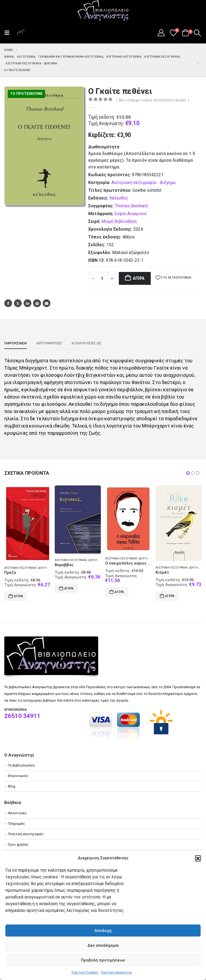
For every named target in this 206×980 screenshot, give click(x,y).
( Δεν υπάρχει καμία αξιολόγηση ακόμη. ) (153, 100)
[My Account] (161, 33)
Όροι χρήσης (18, 844)
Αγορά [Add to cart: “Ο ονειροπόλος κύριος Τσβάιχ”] (119, 592)
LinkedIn (27, 303)
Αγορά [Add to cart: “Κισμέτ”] (170, 596)
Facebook (8, 303)
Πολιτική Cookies (85, 972)
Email (47, 303)
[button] (198, 858)
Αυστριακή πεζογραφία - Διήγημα (143, 183)
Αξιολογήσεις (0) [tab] (86, 343)
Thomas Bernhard (131, 206)
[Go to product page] (27, 523)
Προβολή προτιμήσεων (103, 960)
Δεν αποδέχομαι (103, 945)
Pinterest (37, 303)
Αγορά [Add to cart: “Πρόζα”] (19, 596)
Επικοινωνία (18, 776)
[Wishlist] (173, 33)
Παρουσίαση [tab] (16, 343)
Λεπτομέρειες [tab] (49, 343)
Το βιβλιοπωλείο (22, 765)
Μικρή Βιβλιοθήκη (119, 221)
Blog (12, 786)
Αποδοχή (103, 931)
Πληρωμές (16, 824)
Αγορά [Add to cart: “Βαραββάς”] (69, 588)
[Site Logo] (103, 11)
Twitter (18, 303)
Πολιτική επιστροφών (26, 834)
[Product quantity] (102, 278)
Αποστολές (17, 813)
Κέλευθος (119, 198)
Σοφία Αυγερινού (131, 214)
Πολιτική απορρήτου (116, 972)
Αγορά (139, 278)
